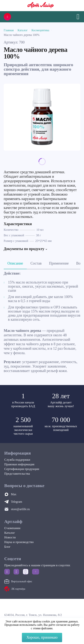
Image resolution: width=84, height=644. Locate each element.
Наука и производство (19, 542)
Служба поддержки (17, 460)
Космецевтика (40, 30)
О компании (12, 528)
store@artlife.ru (20, 509)
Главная (9, 30)
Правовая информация (19, 464)
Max (14, 494)
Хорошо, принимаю (42, 637)
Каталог (23, 30)
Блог (7, 547)
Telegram (17, 502)
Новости (10, 537)
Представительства (17, 474)
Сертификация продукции (22, 469)
